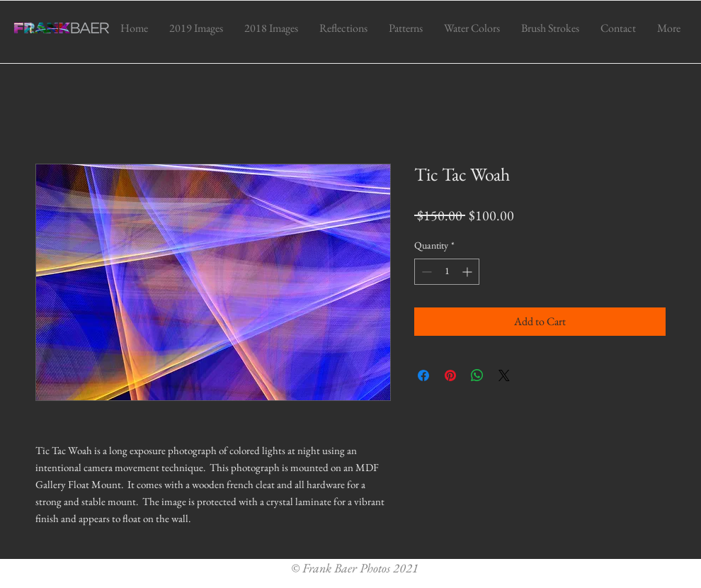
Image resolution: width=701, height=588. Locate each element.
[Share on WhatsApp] (477, 375)
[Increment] (468, 272)
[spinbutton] (447, 272)
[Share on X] (504, 375)
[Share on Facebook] (423, 375)
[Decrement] (425, 272)
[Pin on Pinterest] (450, 375)
